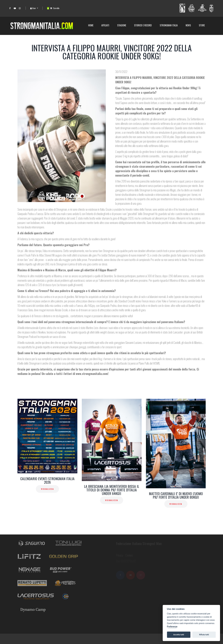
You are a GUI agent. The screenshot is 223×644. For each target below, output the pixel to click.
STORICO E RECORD (143, 25)
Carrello (53, 8)
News (188, 25)
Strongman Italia (169, 25)
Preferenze (172, 627)
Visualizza (47, 489)
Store (202, 25)
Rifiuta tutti (204, 635)
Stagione (122, 25)
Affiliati (105, 25)
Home (91, 25)
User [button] (33, 8)
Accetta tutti (179, 635)
